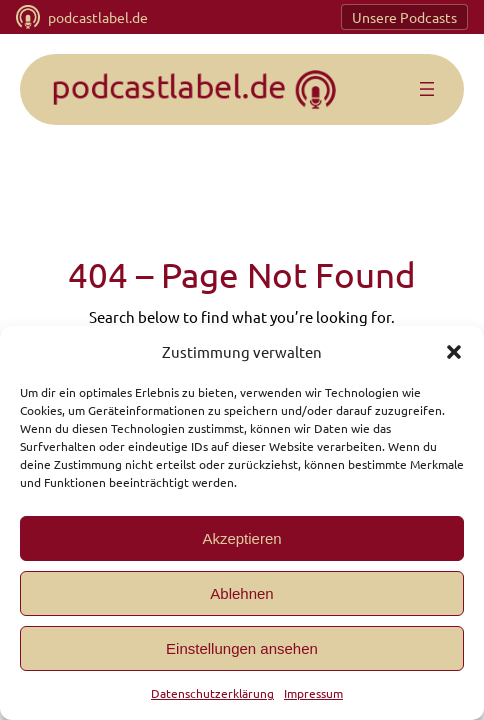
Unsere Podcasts (404, 17)
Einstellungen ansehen (242, 648)
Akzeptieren (241, 538)
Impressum (310, 693)
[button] (454, 352)
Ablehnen (241, 593)
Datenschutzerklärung (212, 693)
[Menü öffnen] (427, 90)
